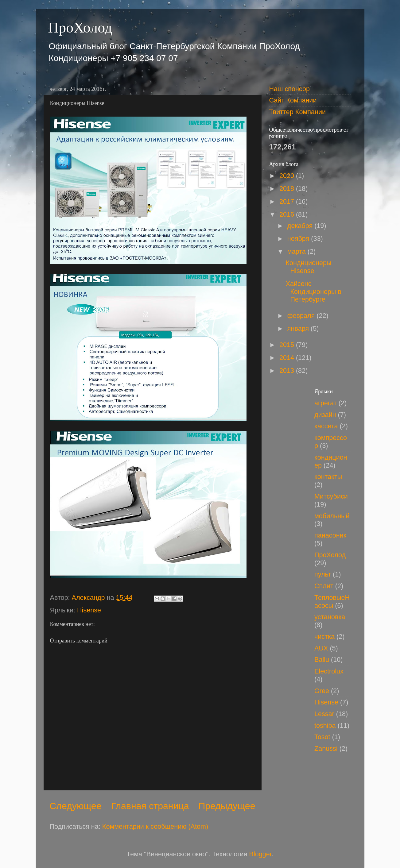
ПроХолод (80, 27)
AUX (321, 648)
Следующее (76, 806)
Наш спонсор (289, 89)
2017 (288, 201)
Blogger (260, 854)
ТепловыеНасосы (332, 602)
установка (330, 617)
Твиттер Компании (298, 112)
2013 (288, 370)
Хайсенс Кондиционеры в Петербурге (313, 292)
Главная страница (150, 806)
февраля (302, 316)
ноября (299, 239)
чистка (324, 637)
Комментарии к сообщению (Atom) (155, 826)
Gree (322, 691)
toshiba (325, 725)
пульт (323, 574)
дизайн (325, 415)
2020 (288, 176)
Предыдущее (227, 806)
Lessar (324, 714)
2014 (288, 358)
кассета (326, 426)
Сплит (324, 586)
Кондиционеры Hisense (308, 267)
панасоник (330, 535)
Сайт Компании (293, 100)
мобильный (332, 516)
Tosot (322, 737)
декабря (301, 226)
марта (297, 251)
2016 (288, 214)
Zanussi (326, 748)
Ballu (322, 660)
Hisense (89, 610)
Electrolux (329, 671)
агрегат (326, 403)
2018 (288, 189)
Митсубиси (331, 496)
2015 (288, 345)
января (299, 328)
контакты (328, 477)
